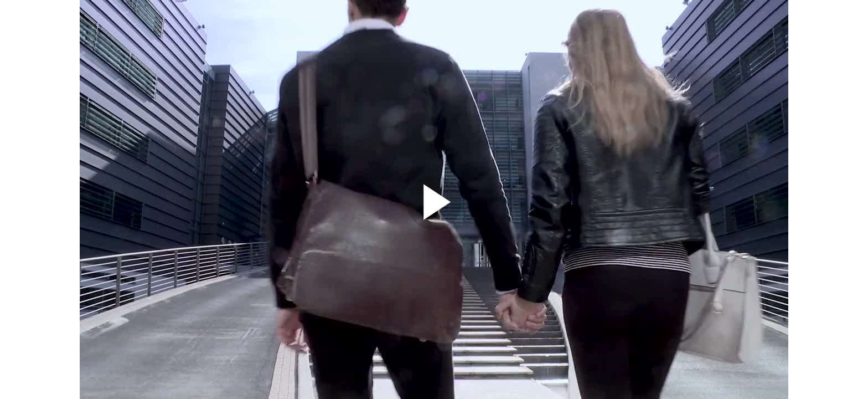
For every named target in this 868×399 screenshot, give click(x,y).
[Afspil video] (434, 227)
